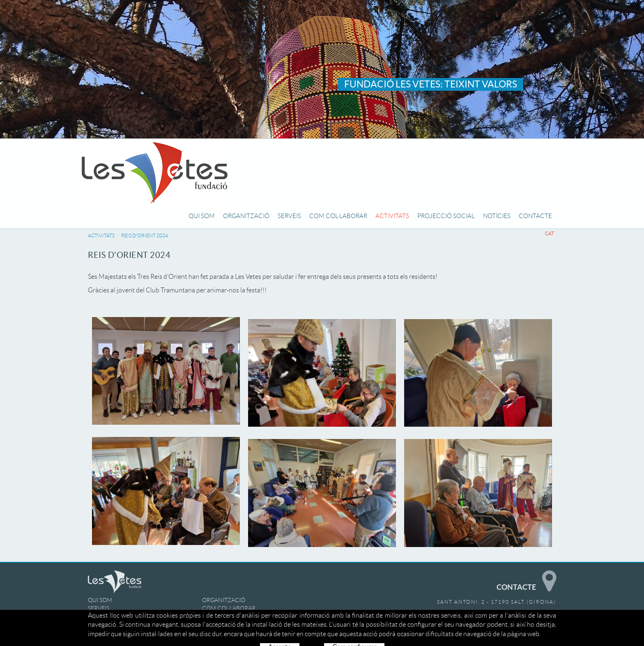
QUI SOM (100, 600)
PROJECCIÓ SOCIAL (228, 616)
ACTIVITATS (101, 236)
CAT (550, 233)
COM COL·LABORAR (229, 608)
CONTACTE (217, 625)
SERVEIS (99, 608)
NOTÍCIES (101, 625)
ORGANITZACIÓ (224, 600)
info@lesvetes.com (525, 625)
